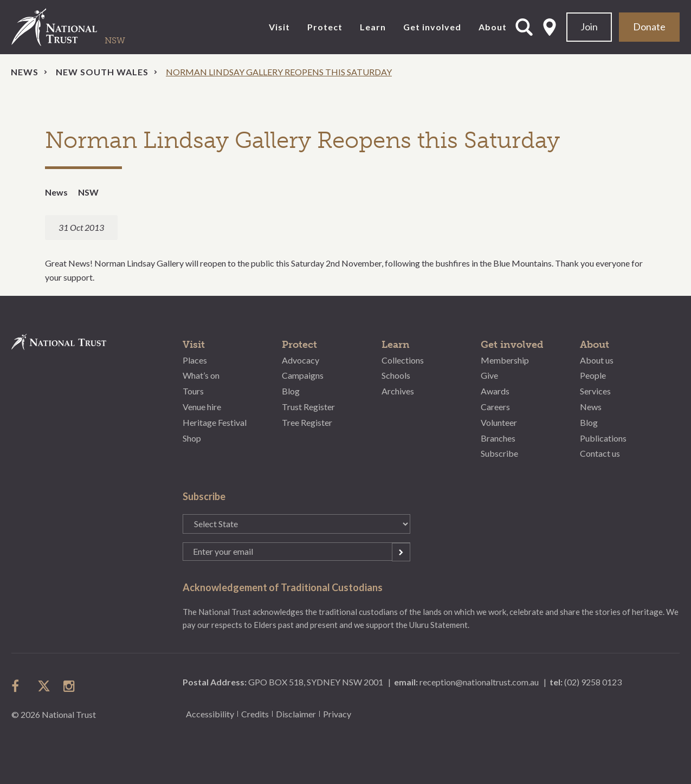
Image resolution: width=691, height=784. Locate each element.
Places (195, 360)
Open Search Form (524, 27)
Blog (291, 391)
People (593, 375)
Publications (603, 438)
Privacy (337, 714)
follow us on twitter (44, 686)
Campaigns (303, 375)
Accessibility (210, 714)
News (25, 72)
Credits (255, 714)
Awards (495, 391)
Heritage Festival (215, 422)
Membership (505, 360)
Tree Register (307, 422)
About (493, 27)
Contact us (600, 453)
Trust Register (308, 407)
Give (489, 375)
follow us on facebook (18, 686)
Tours (193, 391)
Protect (325, 27)
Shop (192, 438)
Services (595, 391)
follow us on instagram (70, 686)
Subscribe (499, 453)
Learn (373, 27)
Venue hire (202, 407)
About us (597, 360)
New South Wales (102, 72)
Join (589, 27)
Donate (649, 27)
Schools (396, 375)
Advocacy (301, 360)
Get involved (432, 27)
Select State (550, 27)
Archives (398, 391)
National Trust (76, 27)
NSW (88, 192)
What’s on (201, 375)
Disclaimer (296, 714)
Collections (403, 360)
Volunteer (499, 422)
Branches (498, 438)
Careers (495, 407)
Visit (279, 27)
